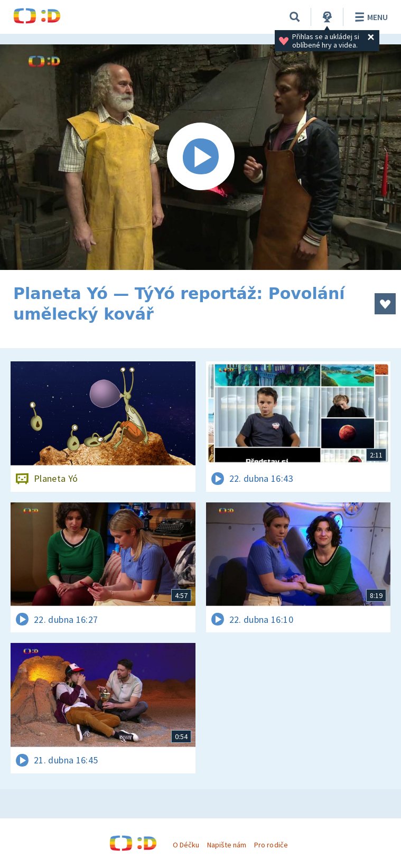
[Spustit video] (200, 157)
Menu (370, 17)
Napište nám (227, 845)
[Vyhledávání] (295, 17)
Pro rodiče (271, 845)
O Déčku (186, 845)
